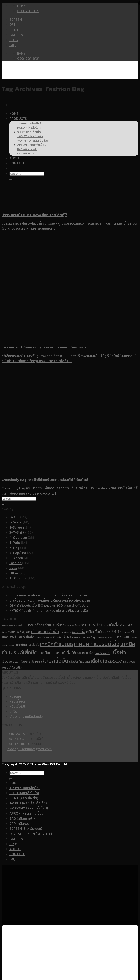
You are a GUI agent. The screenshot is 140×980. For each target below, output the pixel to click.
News (13, 568)
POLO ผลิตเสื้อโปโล (29, 128)
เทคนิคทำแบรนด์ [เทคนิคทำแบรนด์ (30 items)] (56, 644)
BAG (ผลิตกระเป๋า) (22, 818)
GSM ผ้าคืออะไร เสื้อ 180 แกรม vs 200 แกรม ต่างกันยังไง (49, 606)
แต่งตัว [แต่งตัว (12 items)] (131, 662)
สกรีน (13, 712)
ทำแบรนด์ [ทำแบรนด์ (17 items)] (88, 625)
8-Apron (16, 558)
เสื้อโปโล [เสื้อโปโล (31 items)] (99, 661)
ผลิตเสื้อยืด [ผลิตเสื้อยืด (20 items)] (95, 632)
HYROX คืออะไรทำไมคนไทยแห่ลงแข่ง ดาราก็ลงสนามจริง (49, 611)
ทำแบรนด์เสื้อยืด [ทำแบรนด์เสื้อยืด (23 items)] (45, 631)
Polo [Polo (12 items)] (20, 625)
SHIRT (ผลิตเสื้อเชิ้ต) (24, 798)
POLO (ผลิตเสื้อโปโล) (24, 793)
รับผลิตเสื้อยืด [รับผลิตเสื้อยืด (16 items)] (24, 637)
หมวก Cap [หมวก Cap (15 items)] (89, 637)
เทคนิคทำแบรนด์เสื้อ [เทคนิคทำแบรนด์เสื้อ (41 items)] (97, 644)
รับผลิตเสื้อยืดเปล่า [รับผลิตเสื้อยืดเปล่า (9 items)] (44, 638)
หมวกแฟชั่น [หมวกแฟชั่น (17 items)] (122, 637)
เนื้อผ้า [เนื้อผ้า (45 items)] (119, 652)
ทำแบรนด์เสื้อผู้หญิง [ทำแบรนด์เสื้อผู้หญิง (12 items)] (19, 632)
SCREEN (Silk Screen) (26, 829)
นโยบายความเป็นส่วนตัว (26, 717)
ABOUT (15, 849)
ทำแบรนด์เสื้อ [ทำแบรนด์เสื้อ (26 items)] (108, 625)
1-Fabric (16, 522)
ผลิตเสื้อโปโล (18, 707)
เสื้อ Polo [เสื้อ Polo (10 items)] (36, 662)
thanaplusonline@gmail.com (30, 749)
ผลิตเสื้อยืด (17, 701)
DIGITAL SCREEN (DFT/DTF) (31, 834)
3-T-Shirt (17, 532)
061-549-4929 (19, 739)
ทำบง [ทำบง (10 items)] (77, 626)
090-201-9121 (18, 734)
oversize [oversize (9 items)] (13, 626)
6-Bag (14, 548)
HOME (14, 114)
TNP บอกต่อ (18, 578)
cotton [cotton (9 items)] (5, 626)
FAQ (13, 45)
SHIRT (14, 30)
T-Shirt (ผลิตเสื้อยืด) (25, 788)
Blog (13, 844)
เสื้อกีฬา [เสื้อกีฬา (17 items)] (47, 661)
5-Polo (15, 543)
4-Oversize (18, 538)
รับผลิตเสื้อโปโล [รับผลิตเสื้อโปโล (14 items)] (63, 637)
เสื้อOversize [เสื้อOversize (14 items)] (10, 662)
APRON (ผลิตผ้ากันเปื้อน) (27, 813)
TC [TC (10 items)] (26, 626)
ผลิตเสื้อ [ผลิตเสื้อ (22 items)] (79, 631)
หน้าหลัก (15, 696)
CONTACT (17, 854)
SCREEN (16, 20)
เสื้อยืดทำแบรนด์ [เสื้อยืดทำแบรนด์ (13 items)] (79, 662)
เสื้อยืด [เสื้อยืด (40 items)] (61, 661)
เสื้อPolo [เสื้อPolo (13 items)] (25, 662)
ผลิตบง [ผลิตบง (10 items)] (67, 632)
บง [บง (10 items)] (61, 632)
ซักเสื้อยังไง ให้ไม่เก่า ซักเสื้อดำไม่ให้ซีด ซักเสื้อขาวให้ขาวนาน (50, 600)
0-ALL (14, 517)
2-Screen (17, 527)
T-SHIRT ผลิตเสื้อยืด (30, 123)
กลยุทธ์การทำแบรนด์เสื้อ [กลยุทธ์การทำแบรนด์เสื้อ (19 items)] (46, 625)
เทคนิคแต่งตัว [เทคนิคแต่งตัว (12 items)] (103, 653)
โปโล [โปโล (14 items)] (19, 667)
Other (14, 573)
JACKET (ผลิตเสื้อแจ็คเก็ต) (28, 803)
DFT (13, 25)
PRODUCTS (18, 119)
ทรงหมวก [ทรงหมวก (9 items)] (70, 626)
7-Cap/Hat (18, 553)
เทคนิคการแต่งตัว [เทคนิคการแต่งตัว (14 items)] (28, 645)
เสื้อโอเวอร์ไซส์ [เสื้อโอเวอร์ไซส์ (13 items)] (117, 662)
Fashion (15, 563)
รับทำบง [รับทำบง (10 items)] (126, 632)
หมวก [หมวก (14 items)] (78, 637)
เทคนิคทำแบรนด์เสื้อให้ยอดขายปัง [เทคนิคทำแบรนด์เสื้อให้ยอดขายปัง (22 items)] (66, 653)
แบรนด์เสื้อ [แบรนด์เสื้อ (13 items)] (8, 668)
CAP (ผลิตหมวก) (21, 824)
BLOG (14, 40)
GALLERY (17, 35)
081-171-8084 (18, 744)
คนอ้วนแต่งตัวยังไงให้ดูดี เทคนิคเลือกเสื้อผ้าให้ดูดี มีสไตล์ (48, 595)
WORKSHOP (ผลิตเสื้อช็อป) (29, 808)
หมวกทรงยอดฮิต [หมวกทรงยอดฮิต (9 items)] (105, 638)
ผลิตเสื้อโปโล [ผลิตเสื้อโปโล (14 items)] (113, 632)
